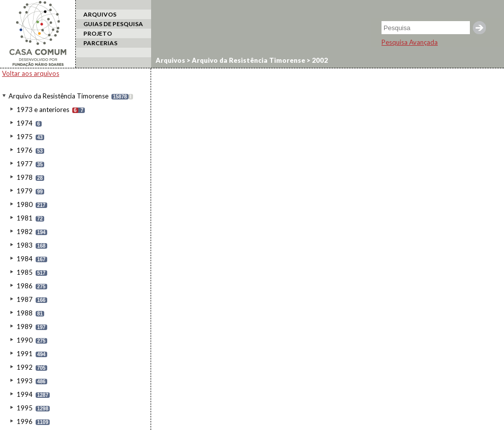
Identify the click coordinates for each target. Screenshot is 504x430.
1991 (25, 354)
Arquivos (170, 60)
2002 (319, 60)
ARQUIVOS (100, 14)
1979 (25, 191)
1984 (25, 259)
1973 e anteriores (43, 110)
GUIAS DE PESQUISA (113, 24)
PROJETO (98, 33)
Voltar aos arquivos (31, 73)
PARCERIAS (100, 43)
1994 (25, 394)
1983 (25, 245)
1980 (25, 204)
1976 (25, 150)
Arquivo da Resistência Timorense (58, 96)
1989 (25, 327)
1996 (25, 421)
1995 (25, 408)
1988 (25, 313)
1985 (25, 272)
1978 (25, 177)
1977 (25, 164)
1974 (25, 123)
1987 (25, 299)
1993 (25, 381)
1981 (25, 218)
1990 (25, 340)
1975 (25, 137)
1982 (25, 232)
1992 (25, 367)
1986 (25, 286)
